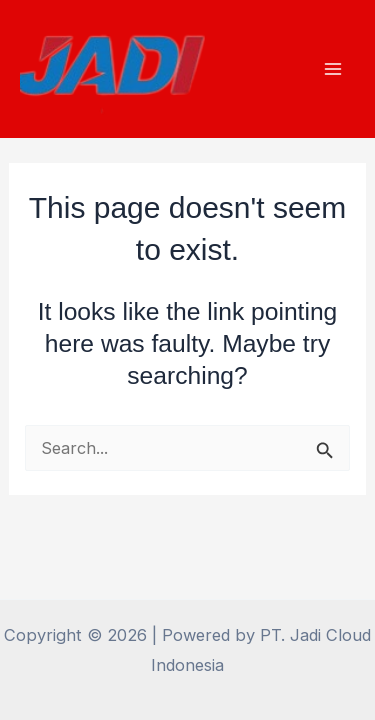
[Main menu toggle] (332, 69)
